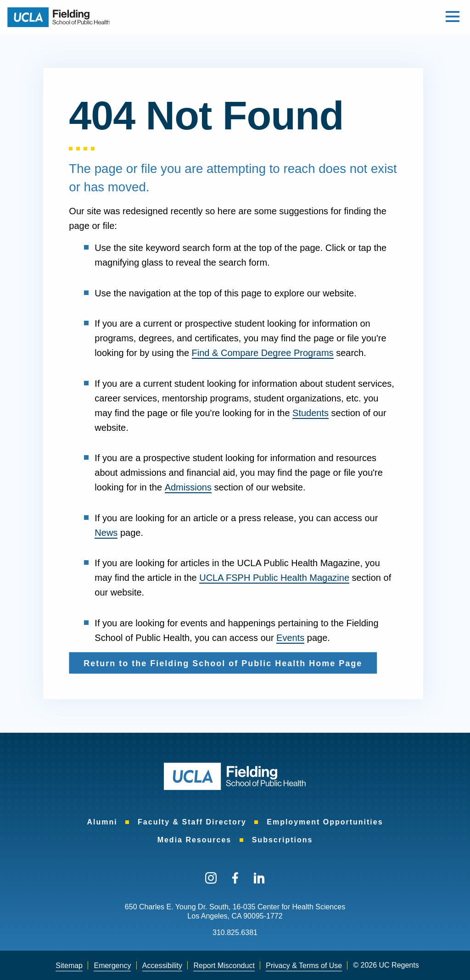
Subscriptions (283, 840)
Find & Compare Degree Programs (263, 353)
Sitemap (69, 966)
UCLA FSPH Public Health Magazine (274, 578)
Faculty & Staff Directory (192, 822)
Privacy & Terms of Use (304, 966)
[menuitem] (102, 822)
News (106, 533)
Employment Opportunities (325, 822)
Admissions (188, 487)
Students (311, 413)
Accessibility (162, 966)
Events (290, 638)
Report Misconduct (224, 966)
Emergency (112, 966)
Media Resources (195, 840)
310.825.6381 (235, 933)
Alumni (102, 822)
